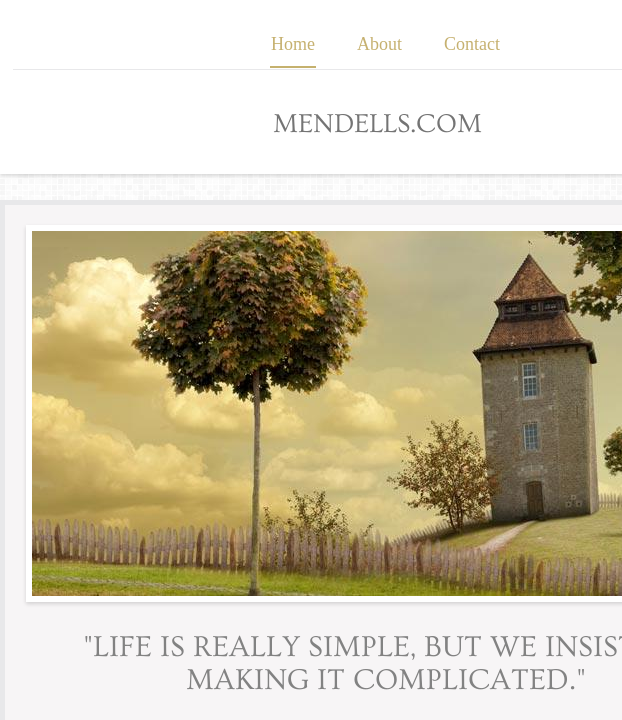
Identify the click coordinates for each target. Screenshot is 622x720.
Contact (472, 44)
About (379, 44)
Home (293, 44)
